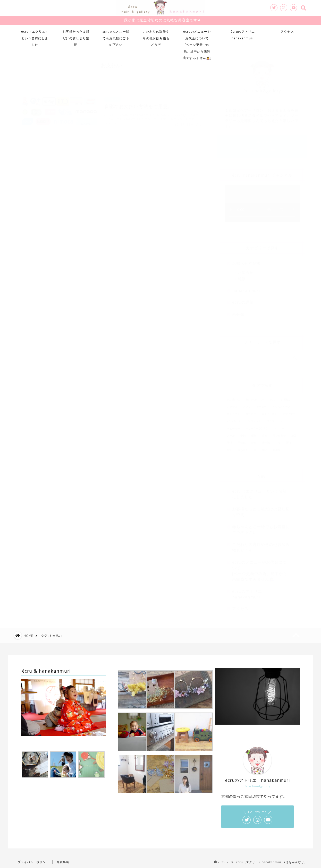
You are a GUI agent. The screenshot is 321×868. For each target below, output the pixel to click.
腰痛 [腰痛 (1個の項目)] (289, 440)
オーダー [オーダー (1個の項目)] (261, 404)
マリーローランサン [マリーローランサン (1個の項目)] (257, 426)
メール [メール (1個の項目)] (231, 433)
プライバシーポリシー (33, 862)
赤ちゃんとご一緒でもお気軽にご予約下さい (116, 33)
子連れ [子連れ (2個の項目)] (242, 440)
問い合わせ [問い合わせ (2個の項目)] (279, 433)
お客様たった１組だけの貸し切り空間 (76, 33)
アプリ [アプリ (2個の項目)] (247, 404)
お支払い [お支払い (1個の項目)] (286, 397)
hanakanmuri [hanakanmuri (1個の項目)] (255, 397)
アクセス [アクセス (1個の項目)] (232, 404)
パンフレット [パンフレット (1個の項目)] (253, 419)
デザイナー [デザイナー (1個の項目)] (289, 411)
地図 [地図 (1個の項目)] (294, 433)
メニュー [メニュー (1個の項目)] (280, 426)
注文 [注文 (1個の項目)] (278, 440)
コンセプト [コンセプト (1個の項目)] (233, 411)
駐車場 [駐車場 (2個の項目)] (277, 447)
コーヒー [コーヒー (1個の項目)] (251, 411)
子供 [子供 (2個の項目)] (230, 440)
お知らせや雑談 (247, 261)
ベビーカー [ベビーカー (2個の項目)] (233, 426)
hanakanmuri (246, 288)
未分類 (238, 312)
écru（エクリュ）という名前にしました (35, 33)
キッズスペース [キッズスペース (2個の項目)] (281, 404)
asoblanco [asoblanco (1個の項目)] (234, 397)
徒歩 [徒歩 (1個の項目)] (254, 440)
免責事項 (63, 862)
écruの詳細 (243, 300)
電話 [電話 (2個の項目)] (265, 447)
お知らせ (246, 270)
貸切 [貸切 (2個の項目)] (230, 447)
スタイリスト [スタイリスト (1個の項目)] (269, 411)
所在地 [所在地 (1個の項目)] (266, 440)
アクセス (287, 32)
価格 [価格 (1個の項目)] (254, 433)
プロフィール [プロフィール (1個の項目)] (274, 419)
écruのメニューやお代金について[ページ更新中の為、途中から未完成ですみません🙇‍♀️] (197, 33)
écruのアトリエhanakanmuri (243, 33)
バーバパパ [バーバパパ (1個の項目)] (233, 419)
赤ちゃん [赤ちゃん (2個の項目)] (243, 447)
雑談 (242, 276)
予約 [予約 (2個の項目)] (243, 433)
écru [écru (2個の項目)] (273, 397)
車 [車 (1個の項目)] (255, 447)
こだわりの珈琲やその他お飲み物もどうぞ (156, 33)
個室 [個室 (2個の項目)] (265, 433)
